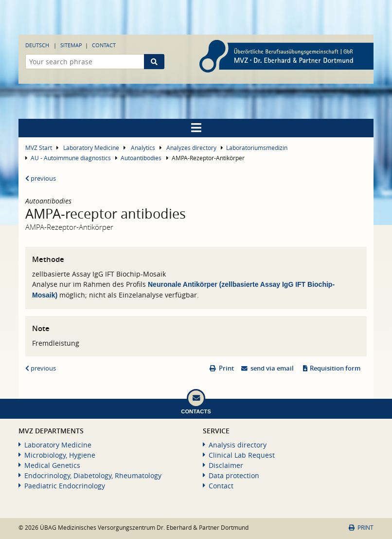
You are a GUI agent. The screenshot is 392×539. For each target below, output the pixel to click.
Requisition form (335, 368)
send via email (272, 368)
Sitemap (71, 45)
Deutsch (37, 45)
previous (41, 178)
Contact (104, 45)
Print (226, 368)
